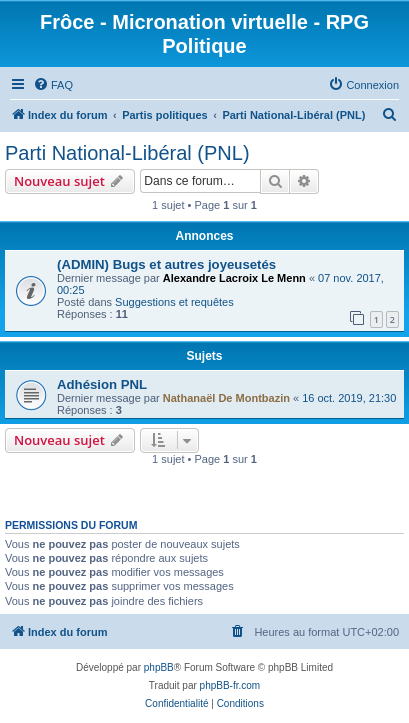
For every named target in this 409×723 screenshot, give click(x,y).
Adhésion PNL (102, 384)
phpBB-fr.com (230, 685)
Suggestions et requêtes (174, 302)
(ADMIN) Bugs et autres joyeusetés (166, 264)
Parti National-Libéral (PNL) (127, 153)
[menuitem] (53, 85)
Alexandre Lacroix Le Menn (234, 278)
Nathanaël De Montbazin (226, 398)
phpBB (159, 667)
